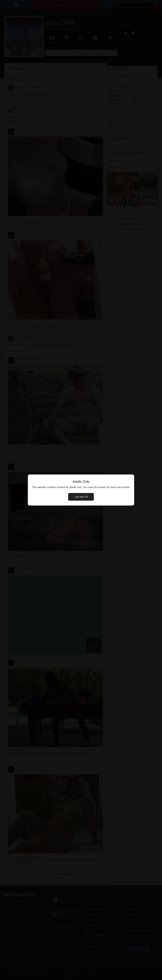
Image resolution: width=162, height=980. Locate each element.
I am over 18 (81, 497)
